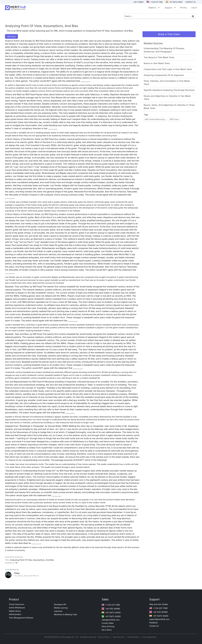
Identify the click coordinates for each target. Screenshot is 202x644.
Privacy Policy (104, 637)
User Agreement (149, 637)
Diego (17, 573)
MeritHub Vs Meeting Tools (66, 614)
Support (170, 8)
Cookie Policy (133, 637)
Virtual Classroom (16, 604)
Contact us (191, 2)
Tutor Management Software (21, 618)
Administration (15, 614)
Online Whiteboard (17, 608)
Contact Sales (108, 623)
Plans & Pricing (108, 626)
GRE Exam (174, 119)
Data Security (119, 637)
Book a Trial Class (169, 34)
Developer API (60, 604)
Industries (58, 611)
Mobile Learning (61, 608)
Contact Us (154, 626)
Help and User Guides (159, 604)
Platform (154, 8)
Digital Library (15, 611)
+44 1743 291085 (111, 609)
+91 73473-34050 (174, 2)
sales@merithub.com (111, 620)
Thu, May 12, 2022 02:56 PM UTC (27, 576)
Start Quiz (11, 36)
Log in (194, 8)
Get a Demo (139, 2)
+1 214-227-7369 (155, 2)
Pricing (183, 8)
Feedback (153, 623)
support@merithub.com (159, 619)
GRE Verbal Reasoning (155, 119)
